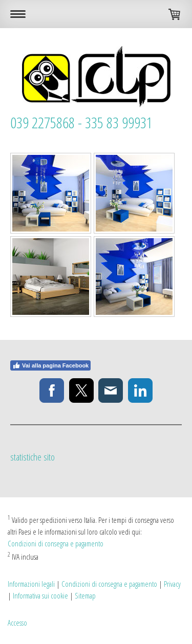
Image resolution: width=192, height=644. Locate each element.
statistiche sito (33, 457)
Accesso (17, 623)
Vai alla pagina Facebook (50, 365)
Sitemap (85, 595)
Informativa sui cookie (40, 595)
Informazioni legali (31, 584)
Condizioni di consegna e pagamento (56, 543)
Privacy (172, 584)
